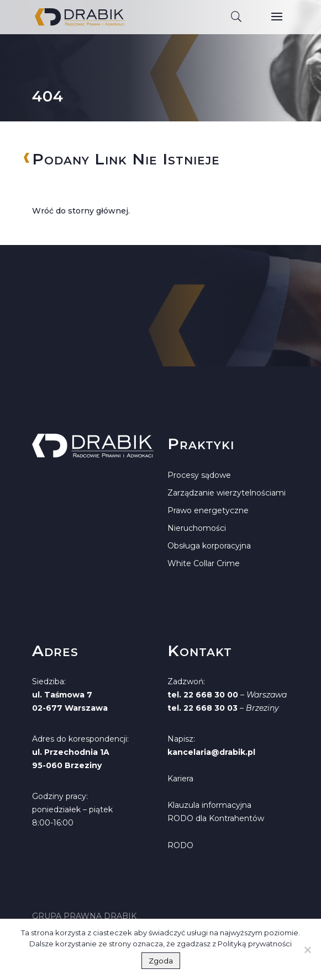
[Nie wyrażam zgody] (307, 950)
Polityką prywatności (255, 944)
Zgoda (161, 961)
